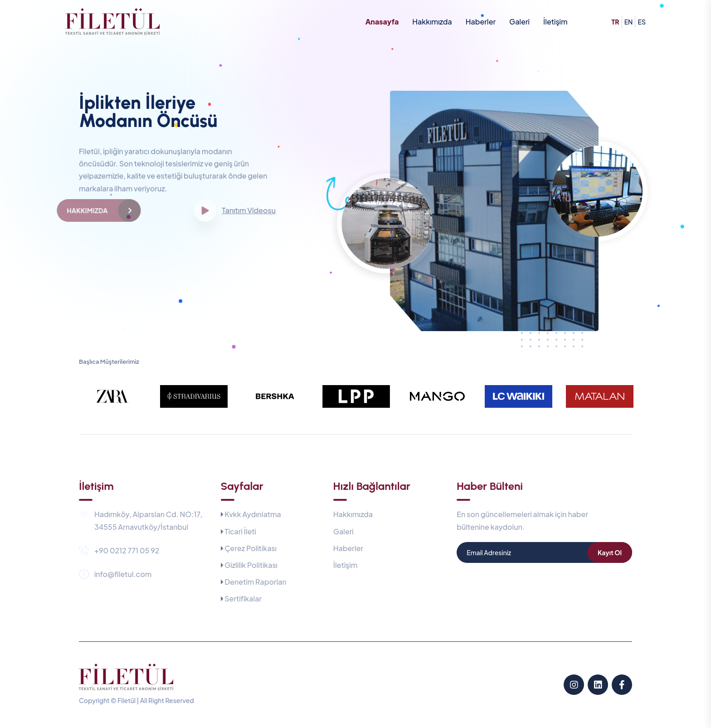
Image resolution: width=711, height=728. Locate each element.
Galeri (519, 22)
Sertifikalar (243, 599)
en (629, 22)
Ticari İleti (240, 531)
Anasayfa (382, 22)
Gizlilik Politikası (251, 565)
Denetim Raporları (255, 582)
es (642, 22)
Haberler (481, 22)
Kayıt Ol (610, 552)
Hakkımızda (432, 22)
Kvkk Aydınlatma (253, 514)
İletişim (555, 22)
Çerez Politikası (251, 548)
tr (616, 22)
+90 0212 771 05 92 (127, 550)
